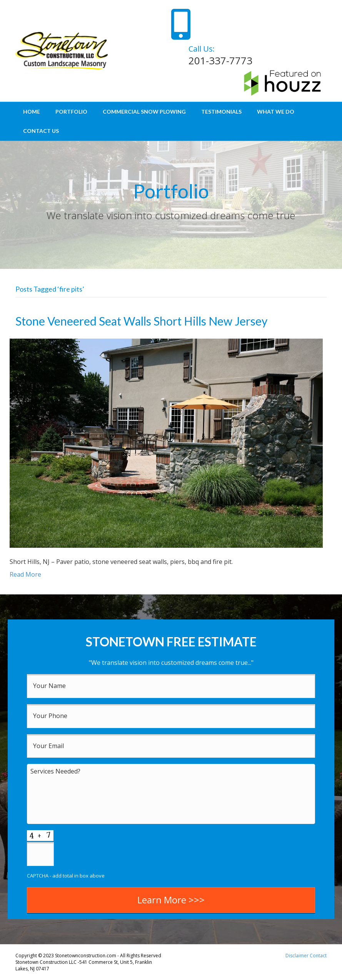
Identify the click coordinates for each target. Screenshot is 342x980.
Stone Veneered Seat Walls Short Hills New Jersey (141, 321)
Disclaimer (297, 956)
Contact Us (41, 131)
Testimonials (221, 112)
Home (32, 112)
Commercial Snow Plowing (144, 112)
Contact (318, 956)
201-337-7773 (220, 60)
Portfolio (71, 112)
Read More (25, 574)
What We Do (276, 112)
